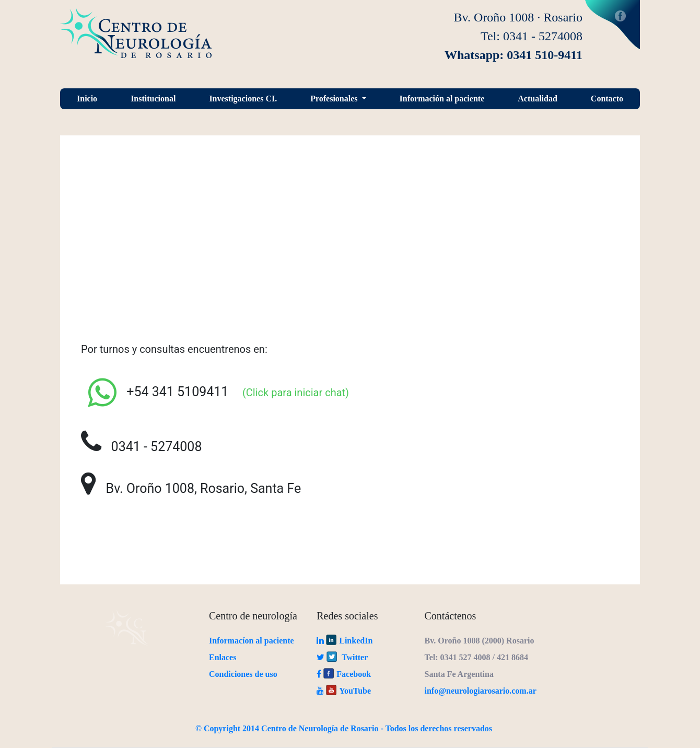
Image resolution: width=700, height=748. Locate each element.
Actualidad (538, 99)
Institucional (153, 99)
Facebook (612, 25)
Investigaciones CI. (243, 99)
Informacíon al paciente (252, 641)
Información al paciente (442, 99)
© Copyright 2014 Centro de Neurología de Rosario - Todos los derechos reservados (344, 728)
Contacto (607, 99)
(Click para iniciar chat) (290, 393)
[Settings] (102, 393)
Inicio (87, 99)
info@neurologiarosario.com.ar (481, 691)
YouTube (344, 691)
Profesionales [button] (335, 99)
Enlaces (223, 657)
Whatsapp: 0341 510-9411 (514, 55)
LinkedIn (345, 641)
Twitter (342, 657)
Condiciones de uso (243, 674)
